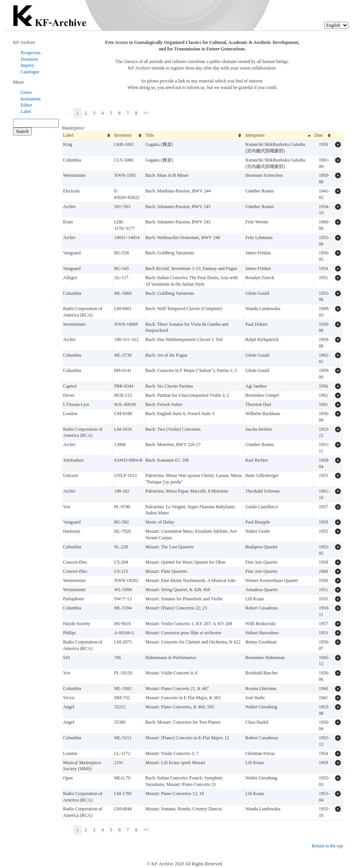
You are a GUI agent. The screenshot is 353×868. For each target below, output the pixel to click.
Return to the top (327, 846)
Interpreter (255, 135)
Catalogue (30, 72)
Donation (29, 59)
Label (26, 112)
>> (146, 113)
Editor (26, 105)
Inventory (125, 135)
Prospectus (31, 53)
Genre (26, 92)
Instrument (31, 99)
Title (150, 135)
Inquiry (27, 65)
